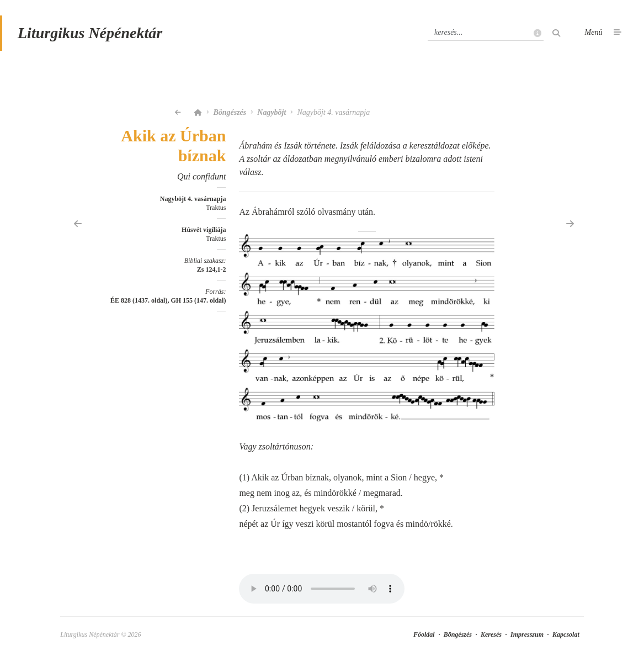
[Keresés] (486, 33)
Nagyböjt (272, 112)
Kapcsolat (566, 634)
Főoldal (424, 634)
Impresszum (527, 634)
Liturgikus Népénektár (90, 33)
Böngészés (230, 112)
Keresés (491, 634)
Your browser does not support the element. (322, 589)
